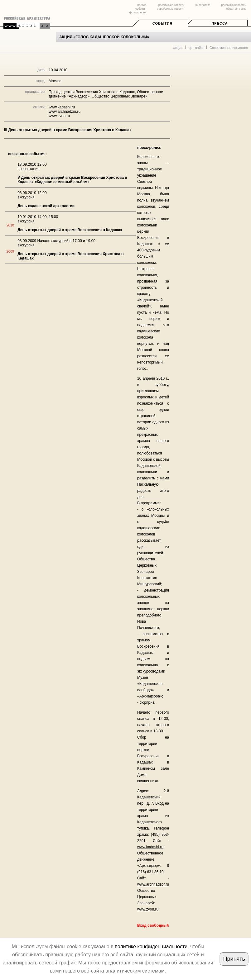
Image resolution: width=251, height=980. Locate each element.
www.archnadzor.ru (65, 112)
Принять (234, 959)
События (162, 23)
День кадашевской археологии (46, 206)
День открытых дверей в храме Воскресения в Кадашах (70, 230)
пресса (142, 5)
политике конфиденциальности (151, 947)
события (141, 9)
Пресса (220, 23)
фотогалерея (138, 12)
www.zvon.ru (59, 116)
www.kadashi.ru (62, 107)
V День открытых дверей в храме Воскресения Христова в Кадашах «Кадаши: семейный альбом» (72, 180)
